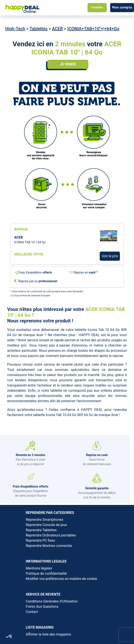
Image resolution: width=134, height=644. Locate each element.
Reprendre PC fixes (41, 540)
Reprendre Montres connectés (49, 546)
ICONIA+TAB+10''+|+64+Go (93, 29)
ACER (57, 29)
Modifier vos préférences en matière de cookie (61, 579)
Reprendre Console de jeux (46, 525)
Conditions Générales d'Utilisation (52, 601)
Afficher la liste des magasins (49, 634)
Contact (32, 612)
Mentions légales (39, 568)
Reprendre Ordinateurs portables (51, 535)
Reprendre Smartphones (45, 520)
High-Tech (15, 29)
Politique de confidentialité (46, 573)
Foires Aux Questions (42, 607)
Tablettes (39, 29)
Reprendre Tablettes (41, 530)
